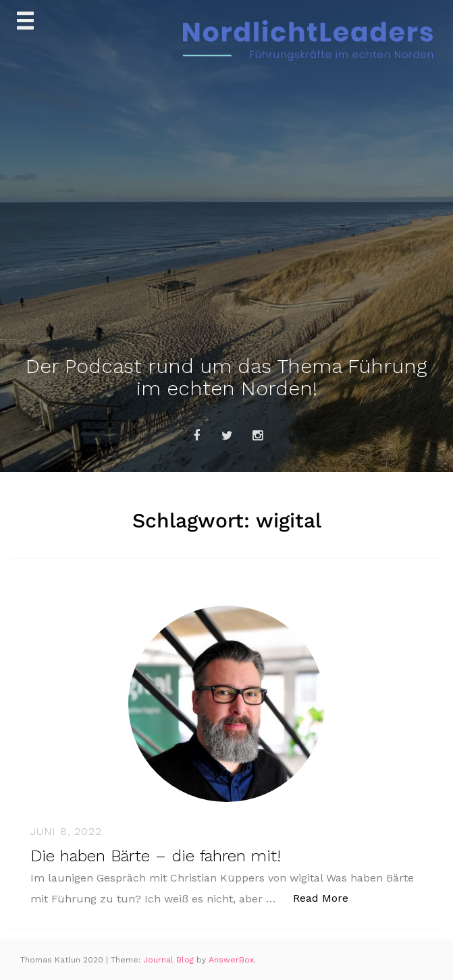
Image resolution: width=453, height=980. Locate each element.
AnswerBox (231, 960)
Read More (328, 897)
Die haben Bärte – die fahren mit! (156, 856)
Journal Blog (170, 960)
